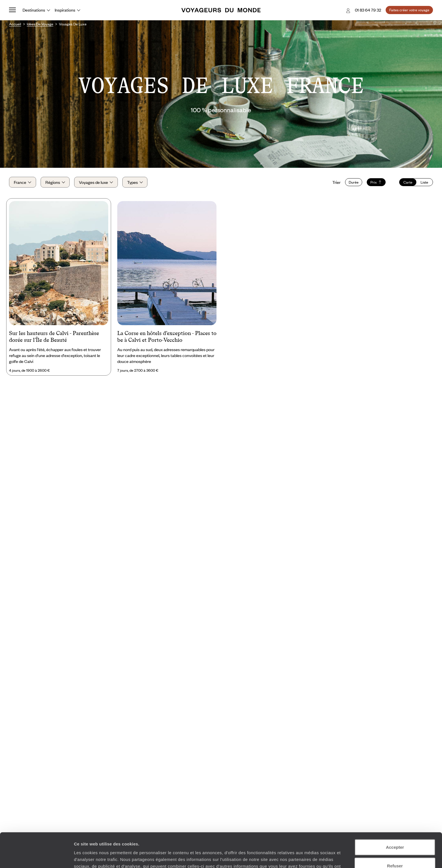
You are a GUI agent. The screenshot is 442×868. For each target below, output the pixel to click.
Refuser (395, 831)
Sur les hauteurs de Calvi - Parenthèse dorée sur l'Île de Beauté (54, 336)
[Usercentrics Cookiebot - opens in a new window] (37, 857)
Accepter (395, 813)
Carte (408, 182)
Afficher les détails (310, 857)
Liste (424, 182)
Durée (354, 182)
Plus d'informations (200, 839)
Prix (376, 182)
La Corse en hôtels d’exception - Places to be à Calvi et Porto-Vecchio (167, 336)
